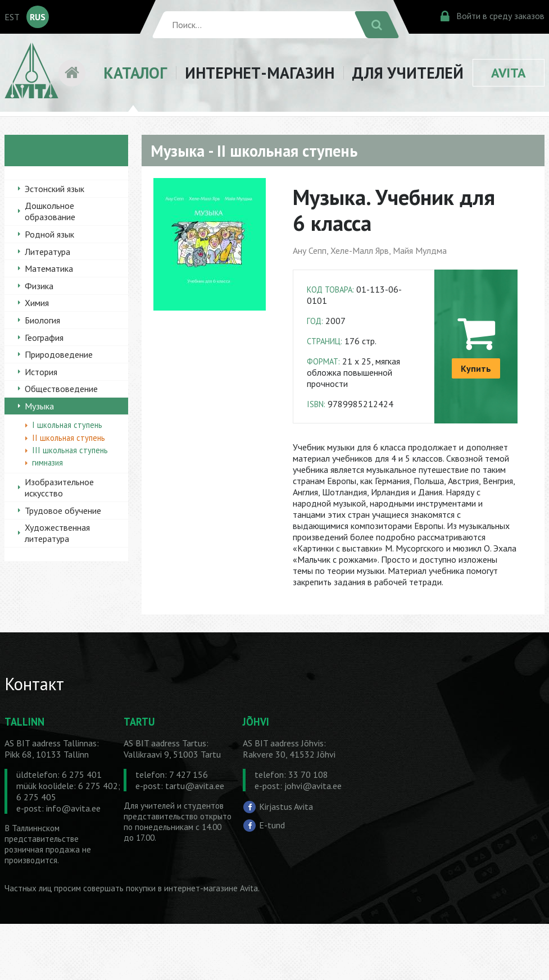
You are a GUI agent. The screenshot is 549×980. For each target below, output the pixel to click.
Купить (476, 368)
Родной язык (49, 234)
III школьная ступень (70, 450)
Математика (49, 268)
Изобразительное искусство (59, 487)
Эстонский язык (55, 189)
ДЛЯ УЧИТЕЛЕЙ (408, 73)
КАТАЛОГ (135, 73)
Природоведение (59, 354)
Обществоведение (61, 389)
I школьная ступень (67, 425)
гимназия (47, 462)
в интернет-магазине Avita (208, 888)
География (44, 338)
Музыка (39, 406)
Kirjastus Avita (286, 806)
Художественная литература (57, 533)
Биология (42, 320)
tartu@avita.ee (195, 786)
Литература (47, 252)
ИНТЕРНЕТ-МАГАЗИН (260, 73)
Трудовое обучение (63, 510)
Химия (37, 303)
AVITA (509, 73)
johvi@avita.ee (313, 786)
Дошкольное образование (50, 211)
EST (12, 17)
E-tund (272, 825)
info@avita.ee (73, 808)
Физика (39, 286)
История (41, 372)
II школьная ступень (69, 438)
